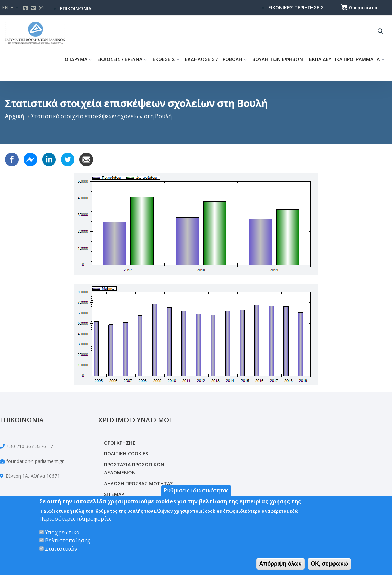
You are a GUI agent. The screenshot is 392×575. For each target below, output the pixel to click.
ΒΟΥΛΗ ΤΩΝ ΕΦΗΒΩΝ (278, 59)
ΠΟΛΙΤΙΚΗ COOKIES (126, 454)
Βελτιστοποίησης (68, 540)
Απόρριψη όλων (281, 564)
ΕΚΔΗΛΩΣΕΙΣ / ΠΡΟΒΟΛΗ (216, 59)
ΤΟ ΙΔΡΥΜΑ (76, 59)
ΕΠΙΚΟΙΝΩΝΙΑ (76, 9)
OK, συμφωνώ (329, 564)
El (13, 8)
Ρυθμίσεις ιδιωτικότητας (196, 490)
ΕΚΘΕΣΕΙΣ (166, 59)
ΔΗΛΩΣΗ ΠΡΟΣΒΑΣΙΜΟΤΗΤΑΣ (139, 483)
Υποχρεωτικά (62, 532)
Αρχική (15, 116)
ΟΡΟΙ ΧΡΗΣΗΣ (120, 443)
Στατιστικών (61, 549)
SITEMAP (114, 494)
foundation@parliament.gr (35, 461)
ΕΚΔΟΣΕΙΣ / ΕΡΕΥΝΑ (122, 59)
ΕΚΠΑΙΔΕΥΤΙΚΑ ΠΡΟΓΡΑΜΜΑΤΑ (347, 59)
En (5, 8)
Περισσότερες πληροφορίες (75, 519)
